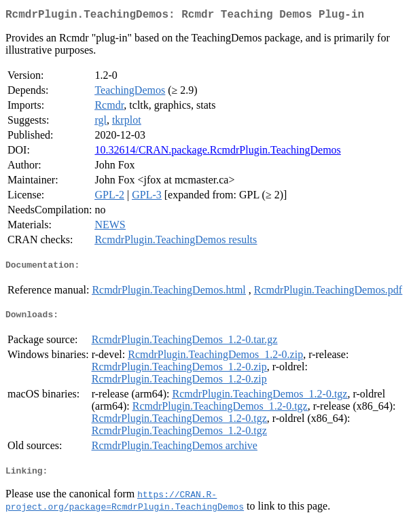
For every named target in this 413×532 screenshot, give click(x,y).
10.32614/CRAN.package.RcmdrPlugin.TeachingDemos (217, 153)
